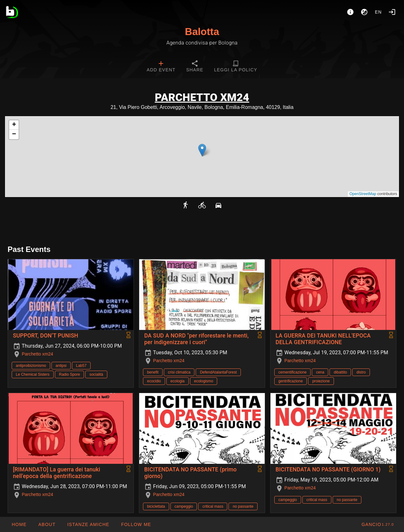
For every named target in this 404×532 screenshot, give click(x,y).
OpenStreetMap (363, 194)
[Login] (392, 12)
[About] (350, 12)
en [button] (378, 12)
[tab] (161, 67)
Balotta (202, 32)
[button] (202, 150)
